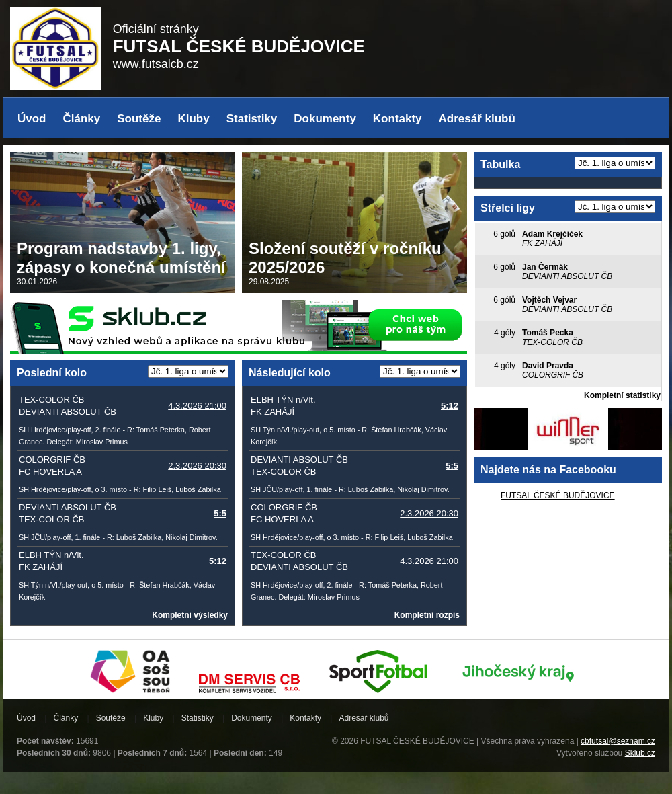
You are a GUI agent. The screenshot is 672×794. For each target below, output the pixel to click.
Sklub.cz (640, 753)
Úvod (32, 119)
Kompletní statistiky (622, 395)
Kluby (193, 119)
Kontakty (397, 119)
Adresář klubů (477, 119)
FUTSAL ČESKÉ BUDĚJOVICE (558, 495)
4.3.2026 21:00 (197, 406)
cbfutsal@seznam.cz (618, 741)
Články (82, 119)
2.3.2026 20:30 (197, 466)
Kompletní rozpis (427, 615)
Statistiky (252, 119)
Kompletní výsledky (190, 615)
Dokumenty (325, 119)
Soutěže (139, 119)
